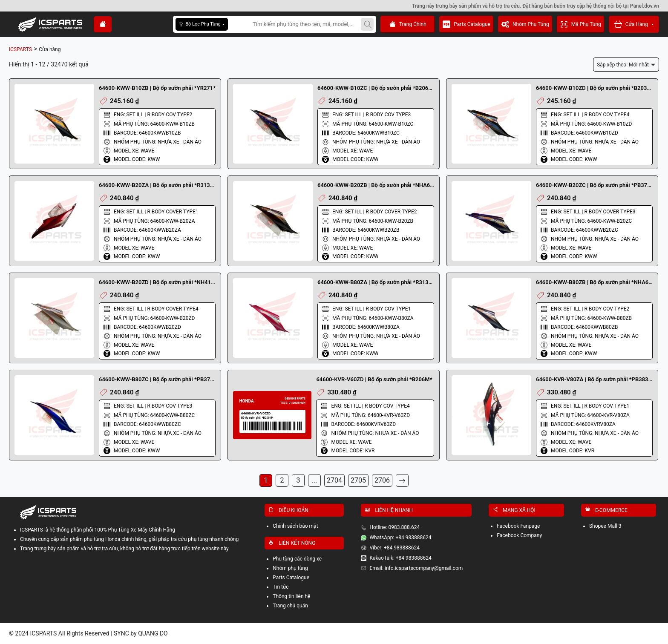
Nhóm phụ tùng (290, 568)
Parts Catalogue (466, 24)
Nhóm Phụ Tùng (525, 24)
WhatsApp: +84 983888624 (400, 538)
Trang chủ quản (290, 606)
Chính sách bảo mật (295, 526)
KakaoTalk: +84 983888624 (400, 558)
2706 (382, 480)
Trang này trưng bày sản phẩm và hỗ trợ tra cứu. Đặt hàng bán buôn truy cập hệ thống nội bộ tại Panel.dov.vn (536, 6)
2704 (334, 480)
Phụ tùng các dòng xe (297, 559)
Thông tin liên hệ (291, 596)
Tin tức (281, 587)
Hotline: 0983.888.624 (394, 527)
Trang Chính (408, 24)
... (315, 480)
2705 (358, 480)
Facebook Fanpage (518, 526)
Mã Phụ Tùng (581, 24)
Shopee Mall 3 (605, 526)
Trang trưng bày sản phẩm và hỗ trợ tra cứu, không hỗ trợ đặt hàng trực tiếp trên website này (124, 549)
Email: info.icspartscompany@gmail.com (416, 568)
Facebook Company (519, 535)
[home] (103, 24)
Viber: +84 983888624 (394, 548)
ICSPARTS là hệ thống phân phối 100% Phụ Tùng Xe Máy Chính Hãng (98, 530)
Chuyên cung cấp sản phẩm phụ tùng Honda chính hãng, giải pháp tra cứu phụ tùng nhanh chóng (129, 539)
